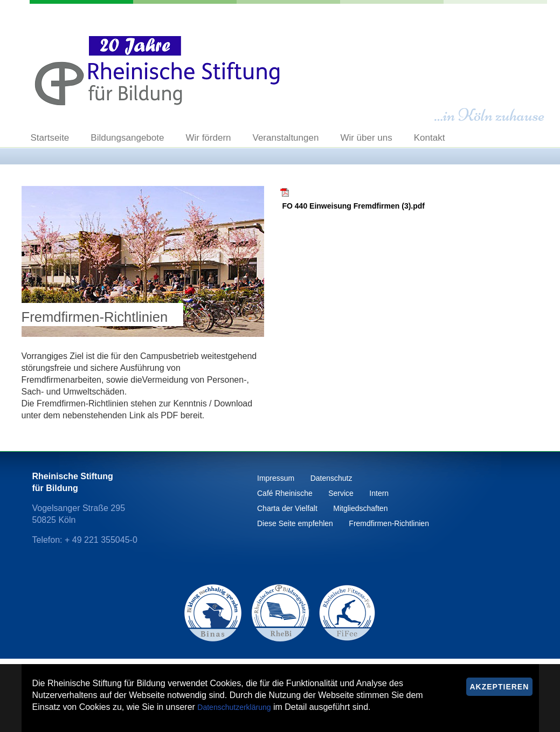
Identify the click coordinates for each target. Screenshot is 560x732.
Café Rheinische (285, 493)
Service (341, 493)
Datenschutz (331, 478)
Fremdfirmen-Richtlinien (389, 523)
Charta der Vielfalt (287, 508)
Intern (379, 493)
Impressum (276, 478)
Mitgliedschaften (360, 508)
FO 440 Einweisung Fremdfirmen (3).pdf (354, 206)
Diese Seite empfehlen (295, 523)
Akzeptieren (500, 687)
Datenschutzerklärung (234, 707)
